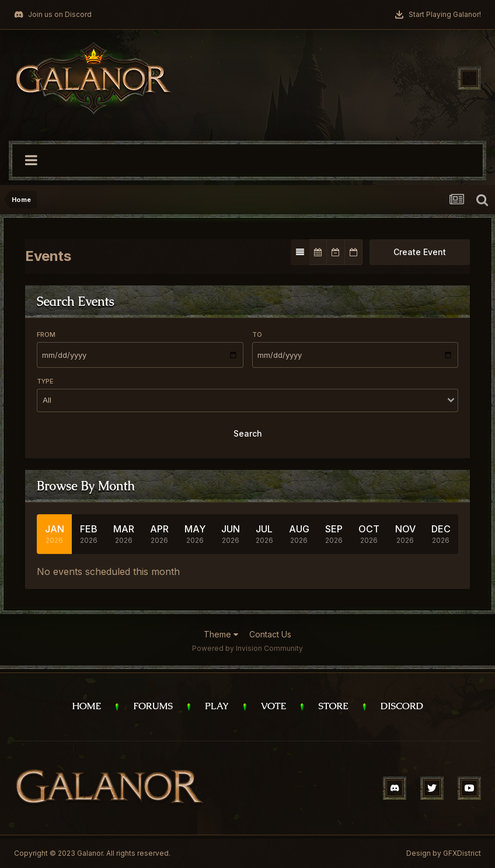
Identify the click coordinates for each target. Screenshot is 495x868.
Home (86, 706)
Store (333, 706)
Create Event (420, 252)
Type (45, 381)
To (257, 334)
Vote (274, 706)
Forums (153, 706)
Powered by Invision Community (247, 648)
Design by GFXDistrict (444, 853)
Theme (221, 634)
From (46, 334)
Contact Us (270, 634)
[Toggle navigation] (469, 78)
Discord (402, 706)
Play (217, 706)
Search (248, 433)
